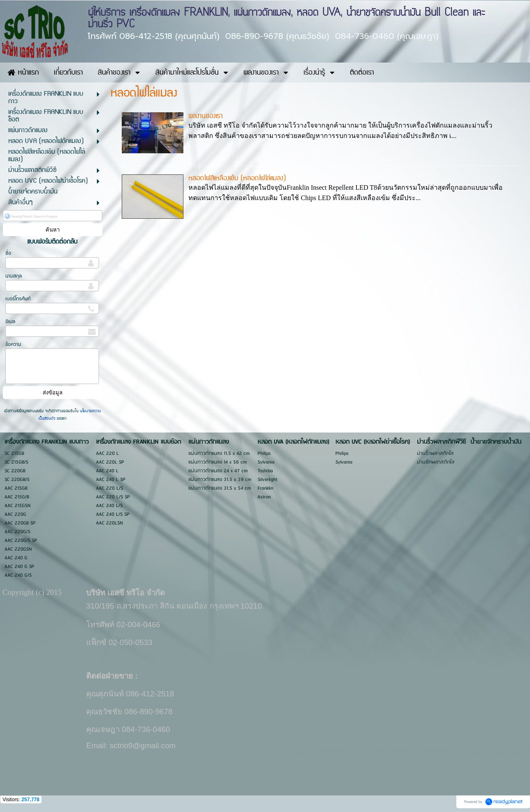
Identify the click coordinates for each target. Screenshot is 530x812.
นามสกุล (14, 276)
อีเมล (10, 322)
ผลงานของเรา (206, 116)
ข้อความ (13, 344)
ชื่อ (8, 253)
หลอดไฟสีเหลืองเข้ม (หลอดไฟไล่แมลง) (237, 178)
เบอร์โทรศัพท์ (18, 299)
